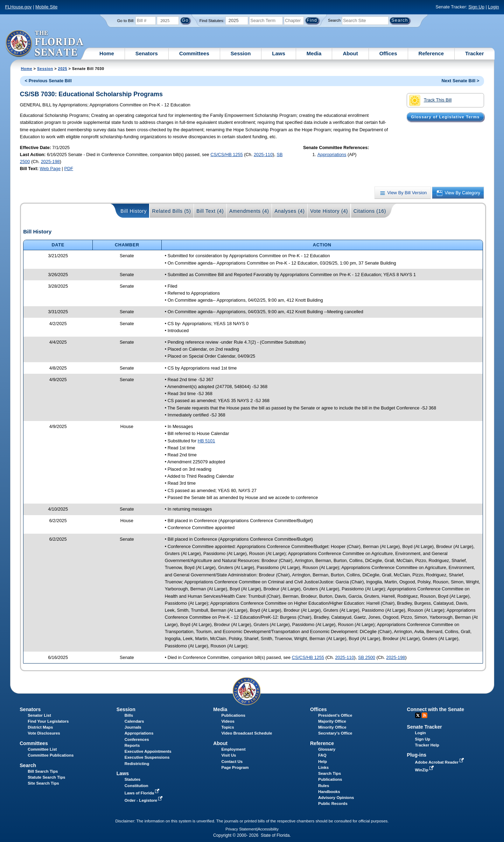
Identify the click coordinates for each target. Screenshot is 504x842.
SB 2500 (367, 657)
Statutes (132, 779)
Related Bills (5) (172, 211)
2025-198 (50, 162)
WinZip (425, 770)
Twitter (418, 715)
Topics (227, 727)
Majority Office (332, 721)
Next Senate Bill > (461, 81)
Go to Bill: (126, 21)
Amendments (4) (249, 211)
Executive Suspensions (147, 757)
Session (241, 53)
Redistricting (137, 764)
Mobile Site (46, 7)
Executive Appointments (148, 751)
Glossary (327, 749)
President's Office (335, 715)
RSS (425, 715)
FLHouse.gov (18, 7)
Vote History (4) (329, 211)
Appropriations (332, 155)
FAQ (322, 755)
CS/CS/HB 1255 (226, 155)
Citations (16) (370, 211)
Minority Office (332, 727)
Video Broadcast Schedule (247, 733)
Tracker (474, 53)
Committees (194, 53)
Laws (279, 53)
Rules (324, 786)
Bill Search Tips (43, 771)
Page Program (235, 767)
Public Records (333, 804)
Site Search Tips (43, 783)
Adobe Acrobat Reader (440, 762)
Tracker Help (427, 745)
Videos (228, 721)
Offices (388, 53)
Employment (233, 749)
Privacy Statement (241, 829)
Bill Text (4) (210, 211)
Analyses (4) (290, 211)
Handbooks (329, 792)
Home (107, 53)
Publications (233, 715)
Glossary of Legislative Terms (445, 117)
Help (323, 762)
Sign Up (476, 7)
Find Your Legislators (48, 721)
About (350, 53)
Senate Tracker (425, 727)
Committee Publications (51, 755)
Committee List (42, 749)
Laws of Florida (143, 793)
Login (493, 7)
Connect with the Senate (436, 709)
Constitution (136, 786)
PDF (69, 169)
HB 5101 (206, 441)
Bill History (134, 211)
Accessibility (268, 829)
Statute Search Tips (46, 777)
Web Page (50, 169)
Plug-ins (417, 755)
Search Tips (330, 773)
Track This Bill (430, 100)
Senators (147, 53)
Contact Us (232, 762)
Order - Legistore (144, 800)
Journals (133, 727)
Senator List (39, 715)
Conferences (137, 739)
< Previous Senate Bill (48, 81)
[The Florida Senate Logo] (45, 44)
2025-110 (263, 155)
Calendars (134, 721)
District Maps (40, 727)
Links (323, 767)
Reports (132, 745)
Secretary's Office (335, 733)
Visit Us (229, 755)
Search (334, 20)
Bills (129, 715)
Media (314, 53)
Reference (431, 53)
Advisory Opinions (336, 798)
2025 (63, 69)
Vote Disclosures (44, 733)
